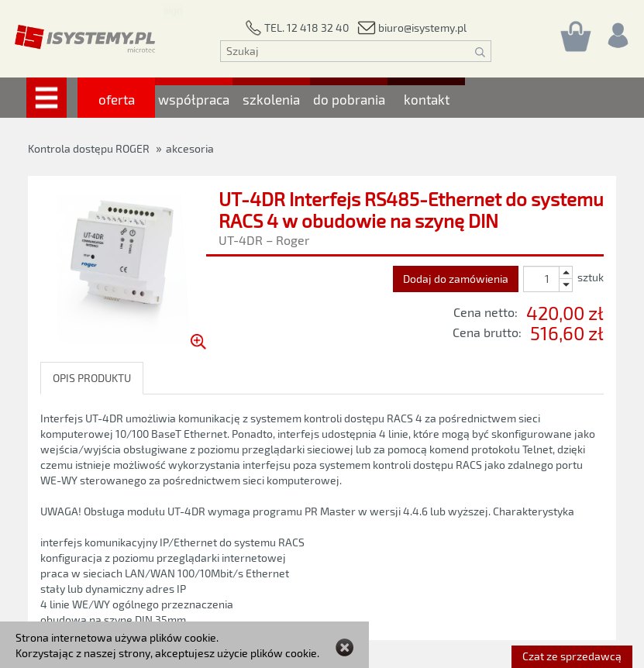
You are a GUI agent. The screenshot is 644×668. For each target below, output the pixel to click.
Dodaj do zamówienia (456, 279)
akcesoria (190, 148)
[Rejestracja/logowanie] (617, 31)
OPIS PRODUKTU (92, 378)
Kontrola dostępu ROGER (89, 148)
